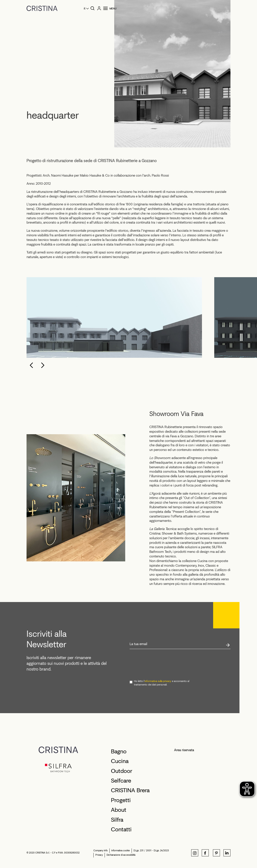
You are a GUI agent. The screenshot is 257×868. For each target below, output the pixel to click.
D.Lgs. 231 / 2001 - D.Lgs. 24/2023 (151, 851)
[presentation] (163, 665)
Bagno (119, 751)
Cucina (120, 761)
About (119, 810)
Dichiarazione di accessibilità (121, 855)
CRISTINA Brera (130, 790)
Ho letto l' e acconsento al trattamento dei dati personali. (162, 683)
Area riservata (184, 750)
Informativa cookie (121, 851)
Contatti (121, 829)
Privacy (99, 855)
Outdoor (122, 771)
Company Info (101, 851)
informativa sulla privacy (158, 681)
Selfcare (121, 781)
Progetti (121, 800)
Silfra (117, 820)
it (85, 8)
